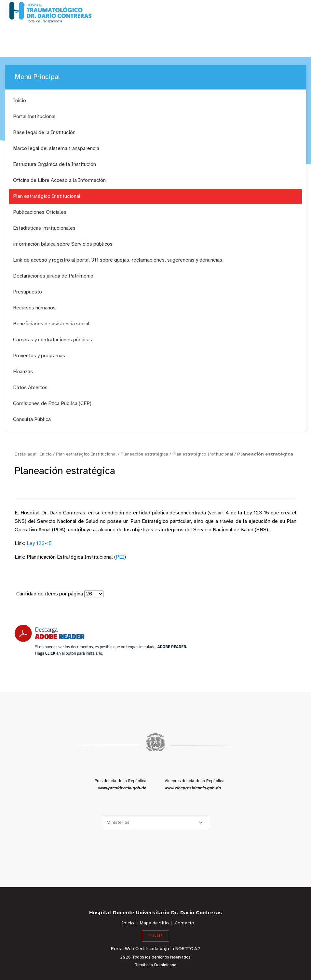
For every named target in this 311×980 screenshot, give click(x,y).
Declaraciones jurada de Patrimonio (53, 276)
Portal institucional (34, 117)
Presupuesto (27, 292)
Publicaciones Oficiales (40, 212)
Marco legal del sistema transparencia (56, 149)
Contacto (184, 923)
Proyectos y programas (39, 356)
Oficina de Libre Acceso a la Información (59, 180)
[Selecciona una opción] (155, 823)
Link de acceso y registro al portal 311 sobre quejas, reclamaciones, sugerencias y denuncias (118, 260)
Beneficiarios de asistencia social (51, 324)
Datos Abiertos (30, 388)
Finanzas (23, 372)
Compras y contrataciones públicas (53, 340)
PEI (120, 557)
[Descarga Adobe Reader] (101, 640)
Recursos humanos (34, 308)
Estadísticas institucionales (44, 228)
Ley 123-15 (39, 544)
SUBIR (155, 936)
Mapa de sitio (154, 923)
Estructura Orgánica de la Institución (54, 164)
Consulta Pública (32, 420)
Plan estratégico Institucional (47, 196)
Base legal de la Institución (44, 133)
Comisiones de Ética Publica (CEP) (52, 404)
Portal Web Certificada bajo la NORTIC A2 (155, 949)
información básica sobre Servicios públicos (63, 244)
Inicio (20, 101)
